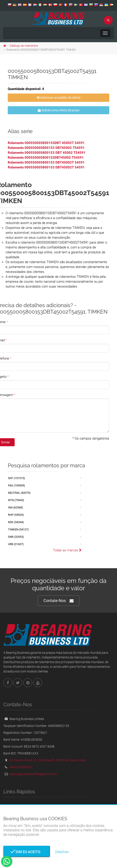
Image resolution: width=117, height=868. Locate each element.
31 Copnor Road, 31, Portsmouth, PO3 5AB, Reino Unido (48, 760)
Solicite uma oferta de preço (59, 110)
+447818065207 (21, 767)
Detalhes (62, 852)
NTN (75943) (16, 500)
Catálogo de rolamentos (24, 46)
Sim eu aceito (27, 852)
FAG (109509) (17, 485)
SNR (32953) (16, 537)
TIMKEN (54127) (18, 529)
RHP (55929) (16, 515)
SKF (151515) (17, 478)
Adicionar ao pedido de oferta (58, 98)
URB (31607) (16, 544)
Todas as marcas (67, 550)
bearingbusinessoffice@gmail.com (33, 774)
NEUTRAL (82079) (19, 493)
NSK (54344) (16, 522)
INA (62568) (16, 507)
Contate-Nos (58, 601)
